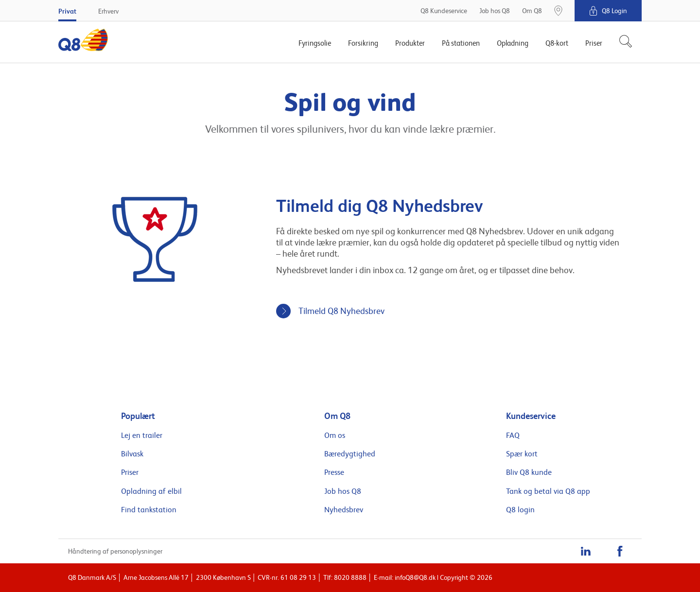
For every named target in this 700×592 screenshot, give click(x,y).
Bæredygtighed (350, 454)
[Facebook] (620, 551)
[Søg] (622, 42)
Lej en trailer (142, 435)
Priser (130, 472)
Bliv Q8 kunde (529, 472)
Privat (67, 11)
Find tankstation (149, 510)
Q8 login (520, 510)
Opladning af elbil (151, 491)
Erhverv (108, 11)
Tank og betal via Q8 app (548, 491)
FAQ (513, 435)
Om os (335, 435)
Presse (334, 472)
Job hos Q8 (343, 491)
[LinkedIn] (586, 551)
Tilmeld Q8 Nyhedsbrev (341, 311)
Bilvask (132, 454)
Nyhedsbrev (344, 510)
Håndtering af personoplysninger (115, 551)
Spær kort (522, 454)
